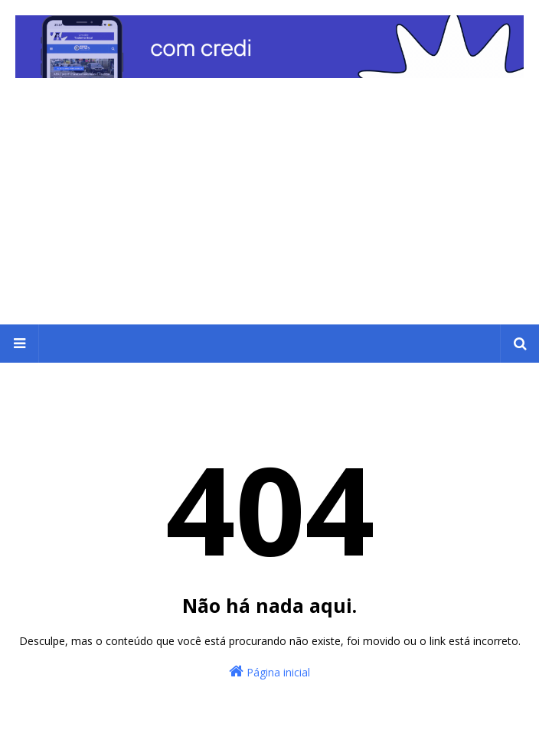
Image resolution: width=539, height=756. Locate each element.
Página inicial (269, 671)
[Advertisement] (269, 210)
